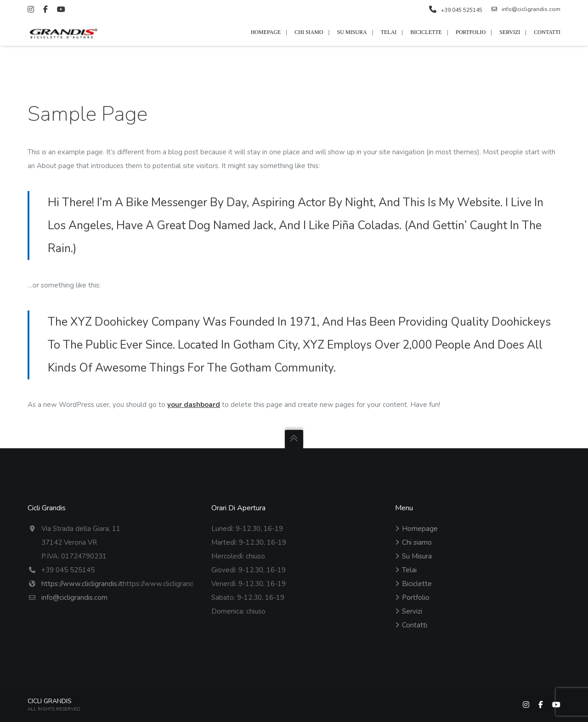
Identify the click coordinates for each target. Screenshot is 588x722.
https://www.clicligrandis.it (82, 584)
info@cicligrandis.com (526, 9)
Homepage (420, 529)
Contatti (415, 625)
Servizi (412, 611)
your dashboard (194, 405)
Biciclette (417, 584)
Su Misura (417, 556)
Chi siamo (417, 542)
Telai (409, 570)
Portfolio (416, 598)
